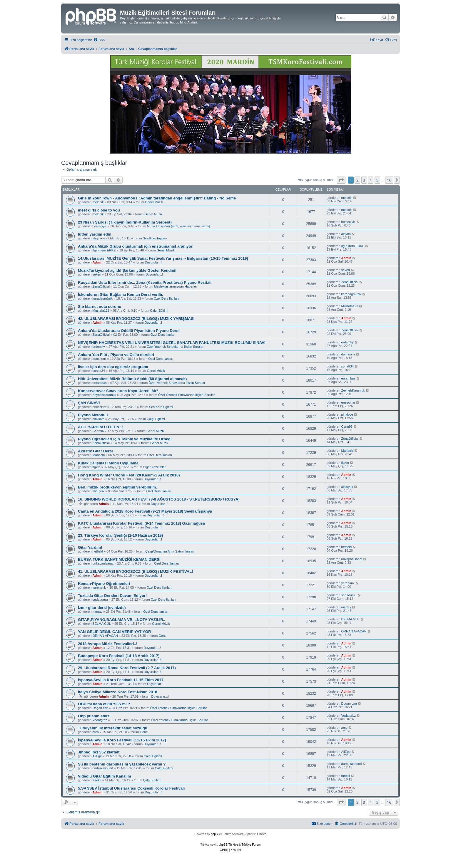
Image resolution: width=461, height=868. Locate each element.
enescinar (100, 407)
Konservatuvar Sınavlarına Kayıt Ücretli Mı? (118, 391)
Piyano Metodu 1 (93, 415)
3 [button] (364, 180)
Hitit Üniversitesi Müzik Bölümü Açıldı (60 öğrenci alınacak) (132, 379)
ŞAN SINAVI (89, 403)
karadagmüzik (103, 298)
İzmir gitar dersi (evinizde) (102, 608)
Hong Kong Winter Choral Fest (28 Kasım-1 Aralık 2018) (129, 475)
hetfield (98, 551)
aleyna (97, 238)
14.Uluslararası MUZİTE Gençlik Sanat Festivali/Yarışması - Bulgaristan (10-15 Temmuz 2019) (163, 258)
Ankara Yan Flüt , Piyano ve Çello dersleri (116, 355)
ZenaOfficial (101, 286)
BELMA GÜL (102, 624)
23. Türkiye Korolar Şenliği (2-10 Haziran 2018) (121, 535)
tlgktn (96, 467)
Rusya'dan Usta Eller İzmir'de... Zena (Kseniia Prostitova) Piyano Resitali (145, 282)
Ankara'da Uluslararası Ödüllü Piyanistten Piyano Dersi (129, 331)
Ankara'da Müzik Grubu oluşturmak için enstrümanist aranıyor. (136, 246)
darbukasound (103, 768)
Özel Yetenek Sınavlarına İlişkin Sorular (175, 347)
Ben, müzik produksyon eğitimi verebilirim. (117, 487)
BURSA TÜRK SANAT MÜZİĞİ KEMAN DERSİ (119, 559)
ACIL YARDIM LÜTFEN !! (100, 427)
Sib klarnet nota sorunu (100, 307)
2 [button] (357, 180)
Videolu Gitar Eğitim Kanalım (105, 776)
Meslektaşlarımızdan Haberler (176, 286)
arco (96, 732)
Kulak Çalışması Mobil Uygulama (108, 463)
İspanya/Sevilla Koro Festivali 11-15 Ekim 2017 (121, 680)
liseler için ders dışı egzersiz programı (113, 367)
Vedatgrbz (100, 720)
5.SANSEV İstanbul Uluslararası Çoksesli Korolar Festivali (131, 788)
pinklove (98, 419)
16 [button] (389, 180)
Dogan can (100, 708)
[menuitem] (99, 40)
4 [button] (371, 180)
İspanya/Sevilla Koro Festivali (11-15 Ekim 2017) (122, 740)
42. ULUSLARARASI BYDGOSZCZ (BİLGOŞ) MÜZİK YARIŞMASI (136, 319)
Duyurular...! (153, 262)
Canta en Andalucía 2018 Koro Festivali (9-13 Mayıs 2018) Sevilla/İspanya (145, 511)
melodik (98, 202)
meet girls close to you (99, 210)
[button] (341, 180)
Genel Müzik (154, 202)
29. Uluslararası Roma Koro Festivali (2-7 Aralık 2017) (127, 668)
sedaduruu (100, 600)
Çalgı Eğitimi (159, 310)
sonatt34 (99, 371)
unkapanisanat (103, 563)
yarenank (99, 587)
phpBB (215, 834)
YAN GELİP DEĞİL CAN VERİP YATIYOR (114, 632)
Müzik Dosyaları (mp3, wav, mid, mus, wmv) (178, 226)
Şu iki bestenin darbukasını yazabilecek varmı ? (122, 764)
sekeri (97, 274)
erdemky (99, 347)
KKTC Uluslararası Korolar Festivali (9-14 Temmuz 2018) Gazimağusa (141, 523)
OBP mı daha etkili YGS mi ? (104, 704)
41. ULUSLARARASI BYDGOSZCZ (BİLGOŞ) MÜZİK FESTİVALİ (135, 571)
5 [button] (377, 180)
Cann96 (98, 431)
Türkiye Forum (251, 845)
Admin (98, 262)
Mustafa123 (101, 310)
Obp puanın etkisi (94, 716)
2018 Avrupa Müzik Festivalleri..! (108, 644)
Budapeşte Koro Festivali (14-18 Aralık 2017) (119, 656)
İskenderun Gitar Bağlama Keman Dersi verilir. (121, 294)
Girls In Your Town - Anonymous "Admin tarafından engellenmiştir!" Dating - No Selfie (157, 198)
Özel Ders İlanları (166, 298)
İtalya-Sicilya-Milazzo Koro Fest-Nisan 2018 (118, 692)
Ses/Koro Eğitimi (155, 238)
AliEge (97, 756)
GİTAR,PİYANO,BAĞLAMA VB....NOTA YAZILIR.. (122, 620)
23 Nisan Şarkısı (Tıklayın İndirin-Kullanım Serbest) (125, 222)
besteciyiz (100, 226)
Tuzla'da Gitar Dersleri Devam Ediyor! (112, 596)
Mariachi (99, 455)
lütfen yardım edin (95, 234)
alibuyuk (98, 491)
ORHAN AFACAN (105, 636)
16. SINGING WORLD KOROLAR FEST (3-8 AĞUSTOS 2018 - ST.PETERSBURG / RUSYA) (159, 499)
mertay (98, 612)
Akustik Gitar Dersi (95, 451)
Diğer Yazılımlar (154, 467)
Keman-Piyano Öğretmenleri (104, 584)
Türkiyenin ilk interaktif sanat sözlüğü (113, 728)
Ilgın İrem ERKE (104, 250)
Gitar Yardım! (90, 547)
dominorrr (100, 359)
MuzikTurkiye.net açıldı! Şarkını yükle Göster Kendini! (127, 270)
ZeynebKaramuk (105, 395)
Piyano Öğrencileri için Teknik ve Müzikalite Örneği (125, 439)
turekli (97, 780)
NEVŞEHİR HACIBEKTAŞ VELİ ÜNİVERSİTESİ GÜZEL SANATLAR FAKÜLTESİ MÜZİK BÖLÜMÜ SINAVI (172, 343)
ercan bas (100, 383)
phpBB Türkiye (228, 845)
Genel (163, 636)
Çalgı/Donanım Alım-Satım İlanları (170, 551)
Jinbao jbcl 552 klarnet (99, 752)
